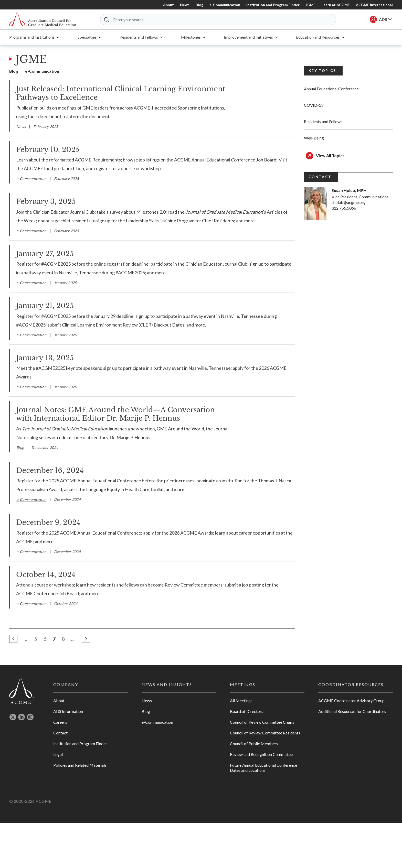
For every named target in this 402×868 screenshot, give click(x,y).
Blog (199, 5)
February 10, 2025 (48, 150)
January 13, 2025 (45, 358)
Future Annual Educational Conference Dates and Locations (263, 812)
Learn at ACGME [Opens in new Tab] (336, 5)
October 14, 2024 (46, 619)
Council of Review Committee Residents (265, 778)
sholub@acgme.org (349, 203)
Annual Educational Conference (331, 89)
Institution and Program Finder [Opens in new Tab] (273, 5)
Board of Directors (247, 756)
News (185, 5)
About (168, 5)
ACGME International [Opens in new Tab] (374, 5)
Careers (60, 767)
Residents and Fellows (323, 122)
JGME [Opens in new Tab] (311, 5)
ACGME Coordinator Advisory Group (351, 745)
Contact (60, 778)
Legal (58, 799)
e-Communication (225, 5)
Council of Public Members (254, 788)
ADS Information (68, 756)
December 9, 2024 (48, 567)
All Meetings (241, 745)
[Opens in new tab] (13, 763)
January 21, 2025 (45, 306)
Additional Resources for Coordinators (352, 756)
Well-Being (314, 139)
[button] (108, 20)
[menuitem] (34, 38)
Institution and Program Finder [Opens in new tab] (80, 788)
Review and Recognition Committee (261, 799)
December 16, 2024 (50, 515)
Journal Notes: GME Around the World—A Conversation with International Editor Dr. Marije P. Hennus (115, 415)
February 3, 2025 (46, 202)
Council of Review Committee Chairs (262, 767)
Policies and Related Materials (80, 810)
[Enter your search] (220, 20)
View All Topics (330, 156)
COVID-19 (314, 106)
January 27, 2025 (45, 254)
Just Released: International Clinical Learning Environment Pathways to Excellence (121, 94)
